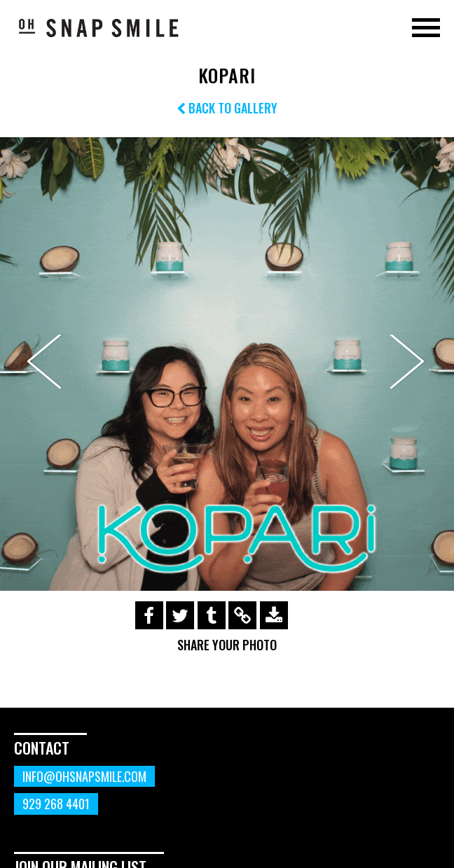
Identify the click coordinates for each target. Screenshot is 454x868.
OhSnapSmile (98, 27)
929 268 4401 (56, 804)
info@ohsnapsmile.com (84, 776)
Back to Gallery (227, 108)
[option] (227, 364)
